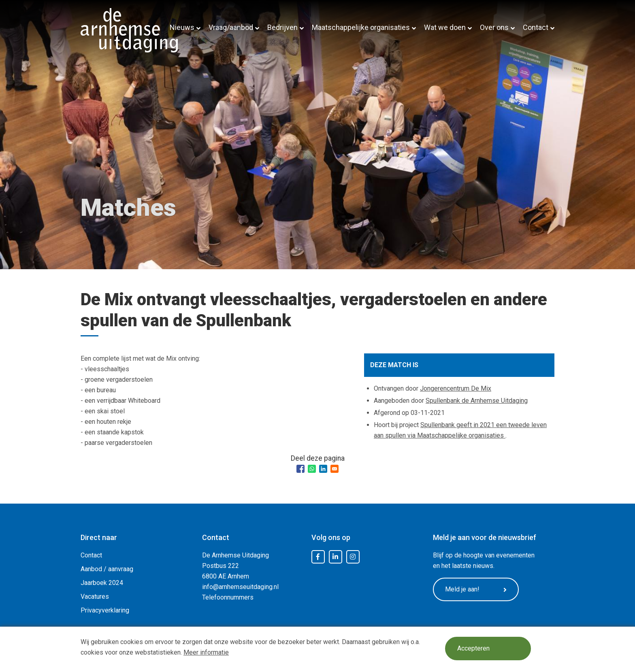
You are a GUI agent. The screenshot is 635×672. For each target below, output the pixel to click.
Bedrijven (282, 27)
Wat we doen (445, 27)
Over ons (494, 27)
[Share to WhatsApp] (312, 469)
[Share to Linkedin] (323, 469)
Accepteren (474, 649)
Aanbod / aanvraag (107, 569)
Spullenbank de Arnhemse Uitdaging (477, 401)
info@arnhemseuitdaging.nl (240, 587)
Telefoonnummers (228, 597)
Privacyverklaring (105, 610)
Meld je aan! (477, 590)
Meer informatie (206, 652)
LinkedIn (335, 557)
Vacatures (95, 597)
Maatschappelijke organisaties (361, 27)
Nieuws (182, 27)
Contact (536, 27)
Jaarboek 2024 (102, 583)
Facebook (318, 557)
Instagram (353, 557)
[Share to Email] (335, 469)
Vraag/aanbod (231, 27)
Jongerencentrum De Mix (456, 388)
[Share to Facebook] (300, 469)
